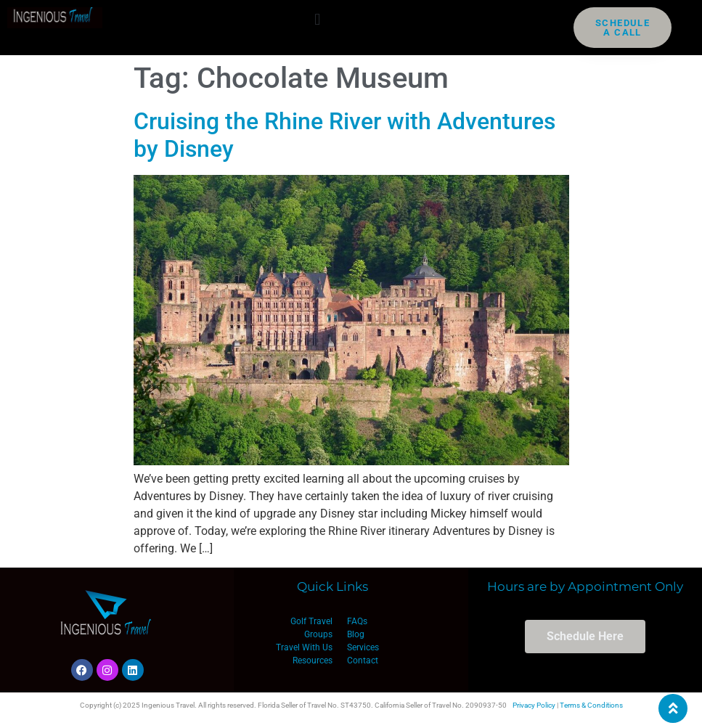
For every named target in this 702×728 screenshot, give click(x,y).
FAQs (357, 621)
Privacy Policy (534, 705)
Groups (318, 634)
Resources (313, 660)
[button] (318, 19)
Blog (356, 634)
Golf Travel (311, 621)
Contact (363, 660)
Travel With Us (304, 647)
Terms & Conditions (591, 705)
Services (363, 647)
